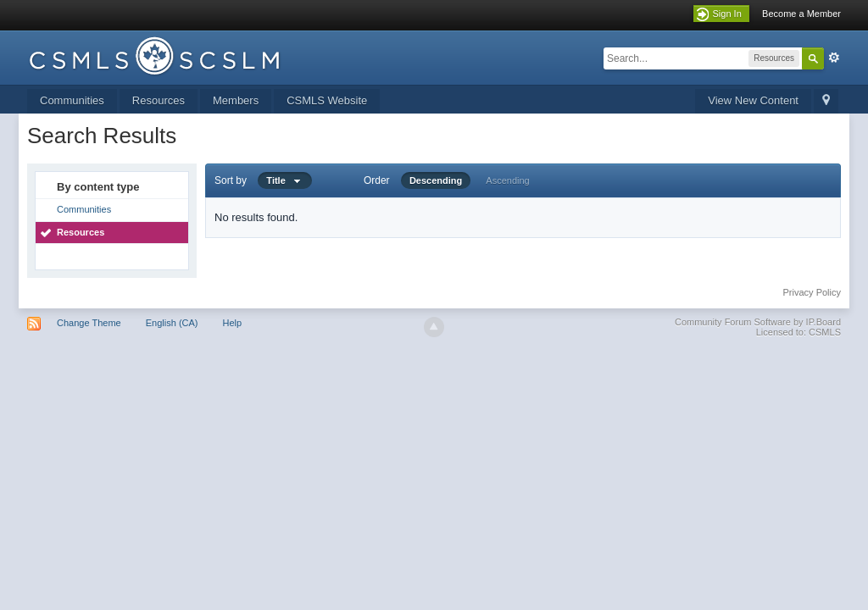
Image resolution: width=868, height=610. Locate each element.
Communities (72, 100)
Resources (159, 100)
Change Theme (89, 323)
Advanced (834, 58)
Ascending (507, 180)
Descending (436, 180)
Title (285, 180)
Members (236, 100)
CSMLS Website (327, 100)
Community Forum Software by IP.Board (758, 322)
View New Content (753, 100)
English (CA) (172, 323)
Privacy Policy (812, 292)
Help (233, 323)
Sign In (727, 14)
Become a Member (801, 14)
